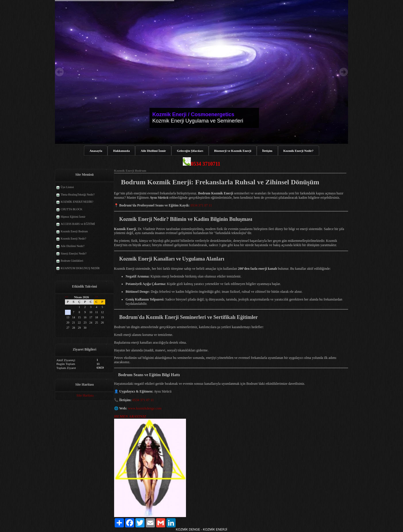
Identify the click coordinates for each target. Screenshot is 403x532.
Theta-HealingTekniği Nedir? (78, 195)
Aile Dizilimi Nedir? (73, 246)
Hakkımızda (121, 151)
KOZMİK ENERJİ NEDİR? (77, 202)
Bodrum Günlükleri (72, 261)
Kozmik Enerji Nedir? (299, 151)
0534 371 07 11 (201, 206)
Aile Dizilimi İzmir (153, 151)
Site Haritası (85, 395)
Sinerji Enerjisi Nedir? (74, 253)
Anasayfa (96, 151)
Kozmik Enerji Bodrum (74, 231)
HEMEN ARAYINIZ (130, 417)
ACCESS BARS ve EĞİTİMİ (78, 224)
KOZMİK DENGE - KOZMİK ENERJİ (201, 530)
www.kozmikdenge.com (145, 409)
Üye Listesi (67, 187)
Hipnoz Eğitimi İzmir (73, 217)
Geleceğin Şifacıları (190, 151)
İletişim (267, 151)
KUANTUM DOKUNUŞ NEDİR (80, 268)
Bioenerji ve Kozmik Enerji (233, 151)
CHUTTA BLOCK (72, 209)
